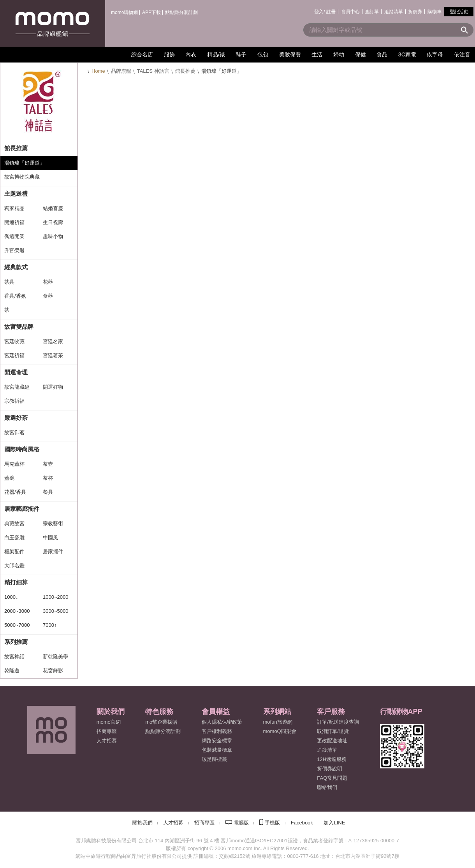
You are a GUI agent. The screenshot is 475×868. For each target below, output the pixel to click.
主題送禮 (16, 194)
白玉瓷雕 (14, 537)
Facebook (302, 823)
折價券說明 (330, 769)
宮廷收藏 (14, 341)
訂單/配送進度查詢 (338, 722)
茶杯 (48, 478)
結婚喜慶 (53, 208)
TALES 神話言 (153, 71)
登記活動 (459, 12)
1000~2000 (55, 597)
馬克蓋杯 (14, 464)
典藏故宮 (14, 523)
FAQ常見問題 (332, 778)
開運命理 (16, 372)
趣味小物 (53, 236)
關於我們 (142, 823)
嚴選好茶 (16, 418)
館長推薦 (185, 71)
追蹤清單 (394, 12)
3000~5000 (55, 611)
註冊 (331, 12)
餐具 (48, 492)
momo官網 (109, 722)
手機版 (272, 823)
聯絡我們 (327, 787)
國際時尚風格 (22, 449)
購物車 (435, 12)
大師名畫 (14, 566)
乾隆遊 (12, 671)
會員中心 (350, 12)
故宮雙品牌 (19, 327)
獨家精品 (14, 208)
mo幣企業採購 (161, 722)
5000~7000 (17, 625)
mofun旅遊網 (278, 722)
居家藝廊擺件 (22, 509)
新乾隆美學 (55, 657)
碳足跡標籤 (214, 759)
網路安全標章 (217, 741)
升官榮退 (14, 250)
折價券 (415, 12)
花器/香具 (15, 492)
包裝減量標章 (217, 750)
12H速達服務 (332, 759)
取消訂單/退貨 (333, 731)
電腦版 (241, 823)
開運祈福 (14, 222)
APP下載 (151, 12)
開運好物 (53, 387)
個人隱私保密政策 (222, 722)
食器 (48, 296)
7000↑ (50, 625)
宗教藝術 (53, 523)
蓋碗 (9, 478)
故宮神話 (14, 657)
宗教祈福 (14, 401)
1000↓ (11, 597)
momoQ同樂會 (280, 731)
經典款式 (16, 267)
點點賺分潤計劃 (181, 12)
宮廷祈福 (14, 355)
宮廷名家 (53, 341)
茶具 (9, 282)
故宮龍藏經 (17, 387)
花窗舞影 (53, 671)
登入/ (319, 12)
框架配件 (14, 551)
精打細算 (16, 582)
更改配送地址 (332, 741)
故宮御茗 (14, 432)
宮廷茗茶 (53, 355)
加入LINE (334, 823)
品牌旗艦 (121, 71)
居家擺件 (53, 551)
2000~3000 (17, 611)
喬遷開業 (14, 236)
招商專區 (107, 731)
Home (98, 71)
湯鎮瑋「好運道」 (25, 163)
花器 (48, 282)
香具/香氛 (15, 296)
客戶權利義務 (217, 731)
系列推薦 (16, 642)
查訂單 (372, 12)
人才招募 (173, 823)
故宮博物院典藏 (22, 177)
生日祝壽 (53, 222)
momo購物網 (124, 12)
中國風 (50, 537)
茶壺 (48, 464)
